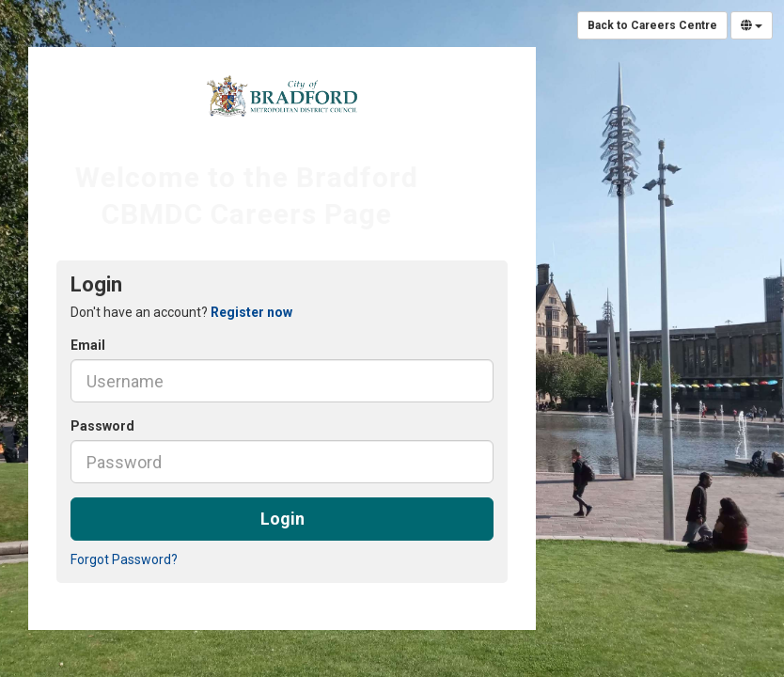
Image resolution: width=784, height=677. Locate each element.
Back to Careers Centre (652, 25)
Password (102, 426)
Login (282, 519)
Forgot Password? (124, 559)
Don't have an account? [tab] (181, 312)
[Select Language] (752, 25)
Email (88, 345)
